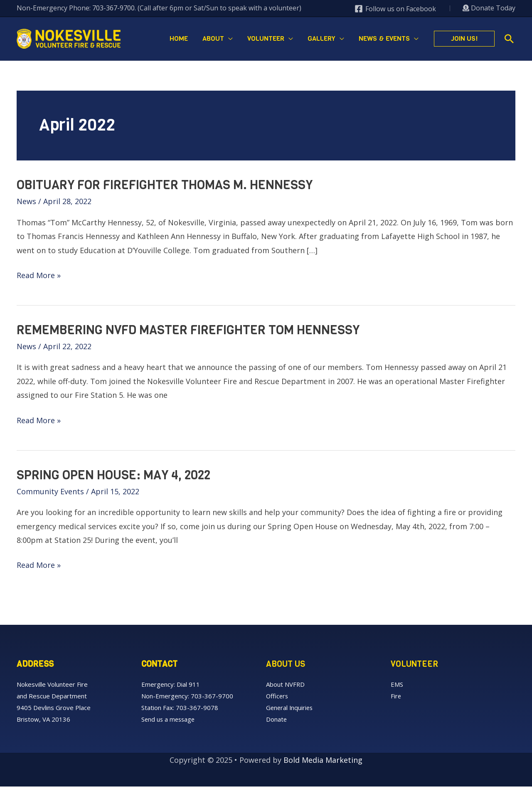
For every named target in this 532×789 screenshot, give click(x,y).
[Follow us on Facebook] (395, 9)
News (26, 204)
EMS (397, 687)
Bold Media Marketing (323, 762)
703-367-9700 (113, 8)
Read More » (39, 278)
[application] (235, 40)
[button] (464, 40)
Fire (396, 698)
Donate (277, 722)
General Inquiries (290, 710)
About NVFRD (286, 687)
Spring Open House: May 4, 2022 (113, 478)
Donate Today (489, 8)
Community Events (50, 494)
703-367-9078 (197, 710)
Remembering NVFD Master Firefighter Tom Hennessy (188, 333)
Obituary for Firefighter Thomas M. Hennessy (165, 187)
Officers (278, 698)
